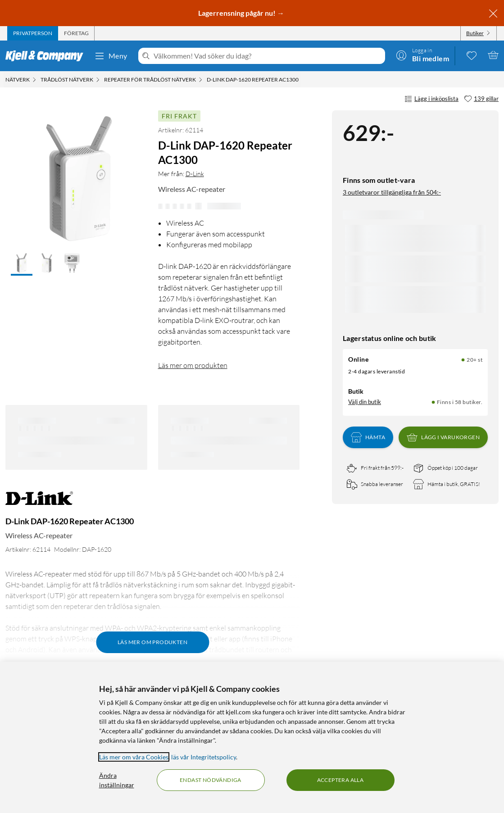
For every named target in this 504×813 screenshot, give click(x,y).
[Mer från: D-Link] (39, 503)
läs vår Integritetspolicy (204, 757)
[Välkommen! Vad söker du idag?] (268, 56)
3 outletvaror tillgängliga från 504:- (392, 192)
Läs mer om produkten (193, 365)
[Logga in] (422, 55)
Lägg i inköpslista (431, 99)
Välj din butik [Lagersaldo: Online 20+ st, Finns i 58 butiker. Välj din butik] (365, 402)
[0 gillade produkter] (472, 55)
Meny (111, 56)
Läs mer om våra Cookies (134, 757)
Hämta (368, 437)
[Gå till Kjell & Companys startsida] (47, 56)
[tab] (33, 33)
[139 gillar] (481, 99)
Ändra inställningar (117, 780)
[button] (22, 264)
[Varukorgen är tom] (493, 55)
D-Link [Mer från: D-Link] (195, 174)
